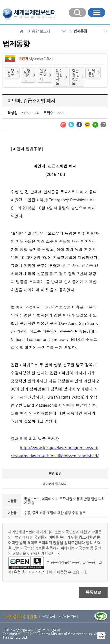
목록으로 (93, 592)
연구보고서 (43, 75)
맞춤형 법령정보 (76, 77)
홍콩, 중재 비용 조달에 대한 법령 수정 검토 (55, 513)
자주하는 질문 (67, 616)
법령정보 (11, 73)
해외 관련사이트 (59, 77)
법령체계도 (27, 75)
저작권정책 (48, 616)
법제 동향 (91, 73)
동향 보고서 (41, 31)
